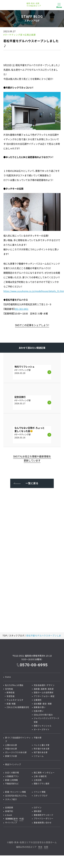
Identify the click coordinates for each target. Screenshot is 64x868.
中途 (21, 820)
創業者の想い (40, 708)
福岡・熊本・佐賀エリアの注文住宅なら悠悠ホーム (33, 844)
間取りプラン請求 (42, 785)
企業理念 (38, 700)
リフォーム (39, 757)
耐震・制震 (11, 704)
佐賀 (46, 849)
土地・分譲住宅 (40, 777)
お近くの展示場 (12, 774)
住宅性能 (9, 689)
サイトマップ (11, 824)
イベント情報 (40, 793)
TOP (5, 636)
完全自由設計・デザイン (44, 685)
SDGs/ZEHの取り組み (44, 715)
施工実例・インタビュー (44, 774)
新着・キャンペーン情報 (16, 793)
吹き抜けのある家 (42, 750)
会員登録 (9, 809)
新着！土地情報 (12, 781)
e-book (9, 816)
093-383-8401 (22, 309)
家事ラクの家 (11, 757)
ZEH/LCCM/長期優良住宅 (18, 708)
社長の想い (39, 711)
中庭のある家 (11, 750)
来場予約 (9, 813)
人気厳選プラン (12, 777)
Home (8, 677)
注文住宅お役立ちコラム (16, 797)
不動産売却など (12, 785)
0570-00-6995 (34, 665)
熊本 (40, 849)
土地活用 (38, 781)
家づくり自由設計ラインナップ (18, 740)
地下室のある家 (41, 753)
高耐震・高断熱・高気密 (44, 689)
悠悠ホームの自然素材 (44, 693)
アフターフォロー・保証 (44, 696)
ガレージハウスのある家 (16, 753)
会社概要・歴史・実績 (43, 704)
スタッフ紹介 (11, 801)
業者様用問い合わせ (43, 824)
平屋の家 (38, 738)
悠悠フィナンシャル (43, 726)
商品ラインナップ (13, 765)
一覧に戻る (32, 483)
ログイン (38, 809)
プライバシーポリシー (44, 820)
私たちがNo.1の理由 (14, 685)
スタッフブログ (17, 636)
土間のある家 (11, 746)
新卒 (16, 820)
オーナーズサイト (42, 730)
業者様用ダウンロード (44, 816)
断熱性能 (11, 693)
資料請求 (38, 813)
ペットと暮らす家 (42, 746)
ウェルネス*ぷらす (15, 700)
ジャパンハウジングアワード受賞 (47, 721)
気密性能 (11, 696)
